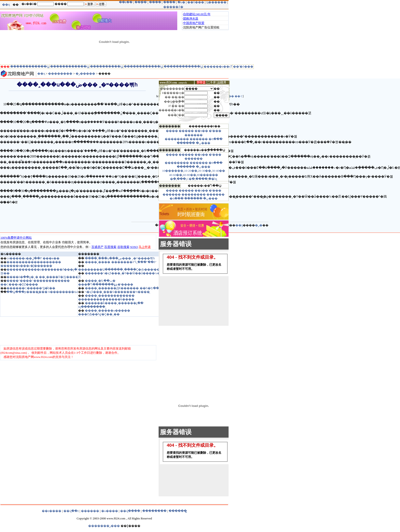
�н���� (110, 511)
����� (186, 131)
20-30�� (205, 171)
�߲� (173, 179)
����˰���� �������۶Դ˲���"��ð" (121, 262)
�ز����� (85, 74)
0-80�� (190, 175)
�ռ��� (216, 139)
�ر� (259, 225)
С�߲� (191, 179)
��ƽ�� (201, 131)
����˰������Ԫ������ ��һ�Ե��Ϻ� (125, 288)
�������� (60, 74)
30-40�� (219, 171)
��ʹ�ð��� (243, 67)
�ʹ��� (215, 131)
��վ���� (130, 511)
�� (231, 96)
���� (155, 2)
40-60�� (176, 175)
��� (181, 179)
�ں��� (203, 143)
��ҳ (6, 5)
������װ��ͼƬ (218, 67)
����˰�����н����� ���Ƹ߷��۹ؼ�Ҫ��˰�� (104, 312)
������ (194, 135)
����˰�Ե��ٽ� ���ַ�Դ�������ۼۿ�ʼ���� (106, 283)
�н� (181, 2)
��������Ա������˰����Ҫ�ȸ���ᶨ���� (122, 269)
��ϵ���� (52, 511)
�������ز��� (104, 526)
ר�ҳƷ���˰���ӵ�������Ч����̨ (117, 292)
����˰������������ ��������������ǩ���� (106, 297)
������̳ (178, 511)
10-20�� (191, 171)
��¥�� (126, 2)
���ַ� (141, 2)
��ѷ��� (196, 2)
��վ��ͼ (71, 511)
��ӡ (239, 225)
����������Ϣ (107, 67)
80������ (207, 175)
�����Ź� (173, 7)
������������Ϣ (30, 67)
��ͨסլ (213, 179)
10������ (173, 171)
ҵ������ (216, 2)
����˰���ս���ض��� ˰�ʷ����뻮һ (120, 258)
